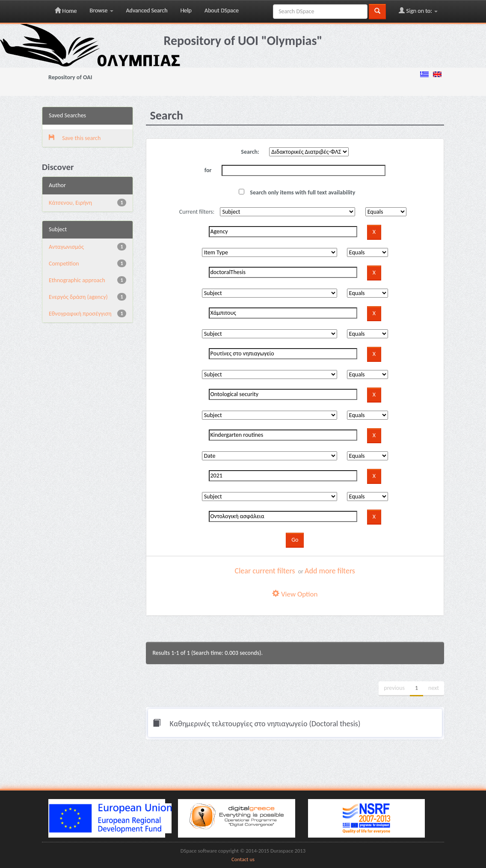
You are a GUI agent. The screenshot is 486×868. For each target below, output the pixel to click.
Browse (101, 10)
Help (186, 10)
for (208, 170)
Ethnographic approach (77, 280)
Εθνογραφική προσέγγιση (80, 314)
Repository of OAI (70, 77)
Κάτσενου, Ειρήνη (70, 203)
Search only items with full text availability (297, 192)
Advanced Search (147, 10)
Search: (250, 152)
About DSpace (222, 10)
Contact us (243, 859)
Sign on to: (418, 11)
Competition (64, 264)
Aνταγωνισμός (66, 247)
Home (66, 11)
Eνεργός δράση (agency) (78, 297)
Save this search (75, 138)
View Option (295, 594)
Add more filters (330, 571)
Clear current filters (265, 571)
